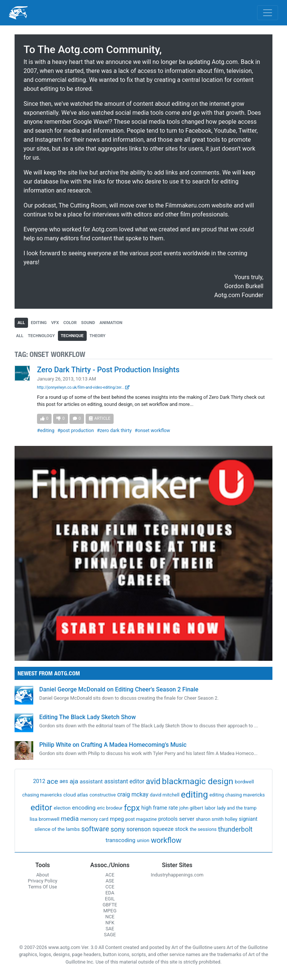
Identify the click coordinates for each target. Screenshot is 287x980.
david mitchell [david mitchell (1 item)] (165, 795)
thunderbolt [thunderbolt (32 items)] (235, 829)
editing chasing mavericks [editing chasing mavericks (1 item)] (237, 795)
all (21, 323)
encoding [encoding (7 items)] (84, 808)
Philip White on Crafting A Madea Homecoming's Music (113, 745)
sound (88, 323)
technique (72, 336)
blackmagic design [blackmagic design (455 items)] (197, 781)
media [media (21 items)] (70, 819)
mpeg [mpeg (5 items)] (117, 819)
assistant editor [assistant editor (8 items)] (124, 782)
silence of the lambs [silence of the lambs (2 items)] (57, 829)
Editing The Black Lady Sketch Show (87, 717)
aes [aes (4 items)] (64, 781)
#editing (46, 430)
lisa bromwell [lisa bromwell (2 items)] (44, 819)
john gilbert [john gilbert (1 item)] (191, 808)
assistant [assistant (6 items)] (91, 782)
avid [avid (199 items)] (153, 781)
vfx (55, 323)
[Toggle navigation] (268, 13)
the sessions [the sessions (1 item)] (203, 829)
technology (41, 336)
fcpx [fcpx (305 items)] (132, 808)
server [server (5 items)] (187, 819)
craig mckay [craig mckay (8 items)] (133, 795)
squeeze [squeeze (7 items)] (163, 829)
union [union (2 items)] (143, 840)
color (70, 323)
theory (98, 336)
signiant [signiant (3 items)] (248, 819)
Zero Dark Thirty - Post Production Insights (108, 370)
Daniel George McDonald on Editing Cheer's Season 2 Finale (119, 689)
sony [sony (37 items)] (118, 829)
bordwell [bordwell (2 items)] (244, 782)
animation (111, 323)
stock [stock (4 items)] (181, 829)
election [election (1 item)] (62, 808)
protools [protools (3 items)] (168, 819)
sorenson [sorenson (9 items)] (138, 829)
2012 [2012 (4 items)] (39, 781)
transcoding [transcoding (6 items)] (120, 840)
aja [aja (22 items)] (74, 781)
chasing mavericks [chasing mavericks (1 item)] (42, 795)
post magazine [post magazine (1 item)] (141, 819)
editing (39, 323)
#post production (76, 430)
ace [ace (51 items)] (52, 781)
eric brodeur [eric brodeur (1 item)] (110, 808)
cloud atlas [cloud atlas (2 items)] (76, 795)
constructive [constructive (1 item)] (103, 795)
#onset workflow (152, 430)
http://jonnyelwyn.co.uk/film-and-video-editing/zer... (83, 387)
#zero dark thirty (114, 430)
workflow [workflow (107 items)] (166, 840)
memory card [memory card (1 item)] (94, 819)
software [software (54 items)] (95, 829)
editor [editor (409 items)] (41, 808)
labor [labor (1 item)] (210, 808)
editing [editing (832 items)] (195, 795)
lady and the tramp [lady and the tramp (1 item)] (237, 808)
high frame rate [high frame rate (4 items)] (160, 808)
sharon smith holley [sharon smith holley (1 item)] (217, 819)
